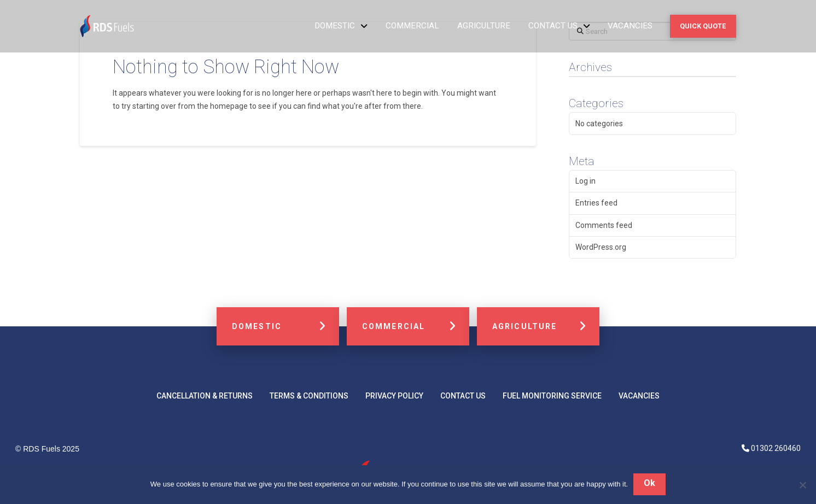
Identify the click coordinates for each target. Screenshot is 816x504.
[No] (802, 485)
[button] (703, 26)
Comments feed (604, 225)
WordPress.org (601, 247)
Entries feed (596, 203)
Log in (585, 181)
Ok (649, 484)
